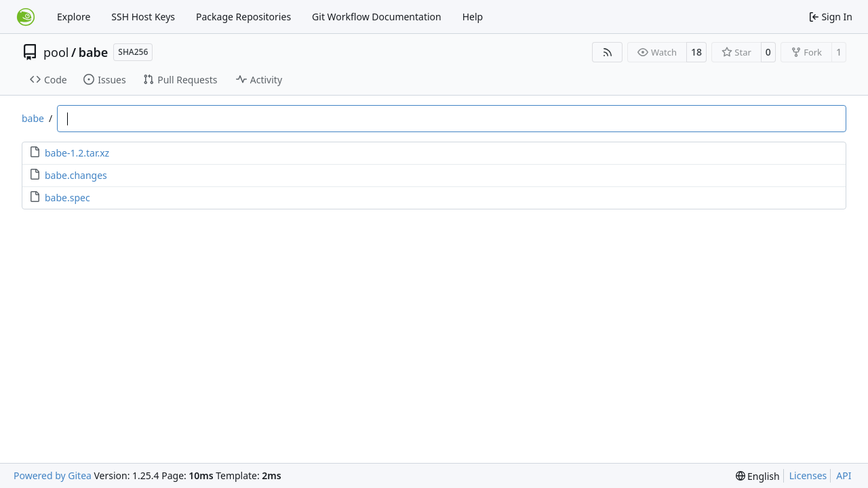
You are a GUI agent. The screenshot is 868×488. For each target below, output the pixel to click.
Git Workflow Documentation (377, 17)
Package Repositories (243, 17)
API (844, 475)
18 (696, 52)
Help (473, 17)
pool (56, 52)
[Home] (26, 17)
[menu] (758, 476)
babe (94, 52)
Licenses (808, 475)
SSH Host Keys (143, 17)
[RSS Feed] (608, 52)
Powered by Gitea (53, 475)
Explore (74, 17)
